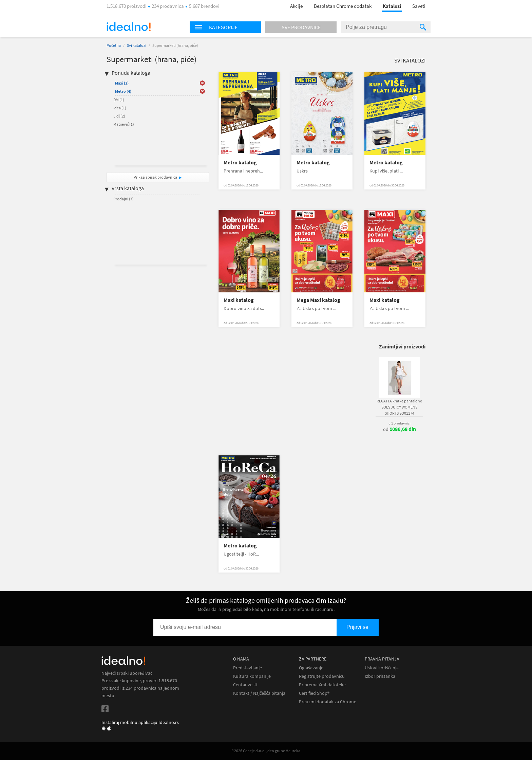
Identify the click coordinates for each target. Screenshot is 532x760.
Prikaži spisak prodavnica (155, 177)
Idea (120, 108)
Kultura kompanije (252, 676)
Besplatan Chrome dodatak (343, 6)
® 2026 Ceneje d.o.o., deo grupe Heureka (266, 751)
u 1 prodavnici (400, 423)
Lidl (119, 116)
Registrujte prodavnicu (322, 676)
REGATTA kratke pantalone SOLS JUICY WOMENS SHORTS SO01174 (399, 407)
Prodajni (123, 199)
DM (119, 100)
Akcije (296, 6)
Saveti (419, 6)
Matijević (124, 124)
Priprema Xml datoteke (322, 685)
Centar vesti (245, 685)
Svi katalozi (137, 45)
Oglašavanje (311, 668)
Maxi (122, 83)
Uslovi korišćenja (382, 668)
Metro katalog (240, 162)
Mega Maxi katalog (318, 300)
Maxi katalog (239, 300)
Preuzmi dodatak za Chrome (328, 702)
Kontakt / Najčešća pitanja (259, 693)
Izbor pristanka (380, 676)
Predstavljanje (248, 668)
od (400, 429)
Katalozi (392, 6)
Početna (114, 45)
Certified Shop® (314, 693)
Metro (123, 91)
